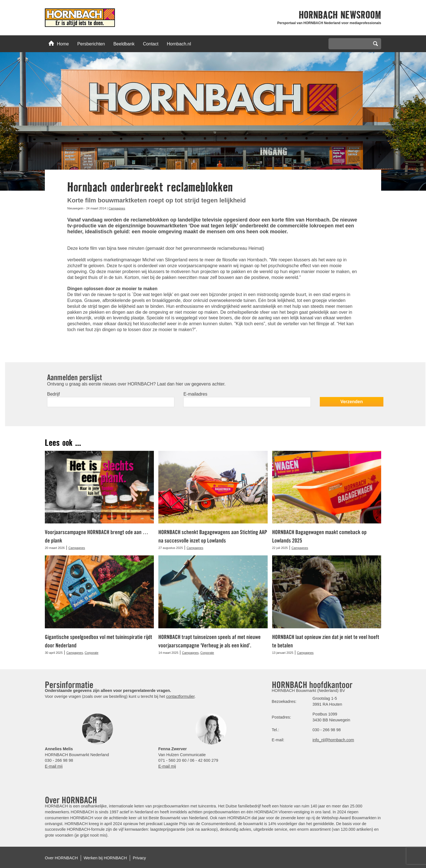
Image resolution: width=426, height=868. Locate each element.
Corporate (92, 653)
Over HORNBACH (61, 858)
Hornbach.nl (179, 44)
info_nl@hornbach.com (333, 740)
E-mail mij (54, 766)
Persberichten (91, 44)
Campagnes (117, 208)
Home (59, 43)
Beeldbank (124, 44)
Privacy (139, 858)
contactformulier (180, 696)
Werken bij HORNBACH (105, 858)
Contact (151, 44)
